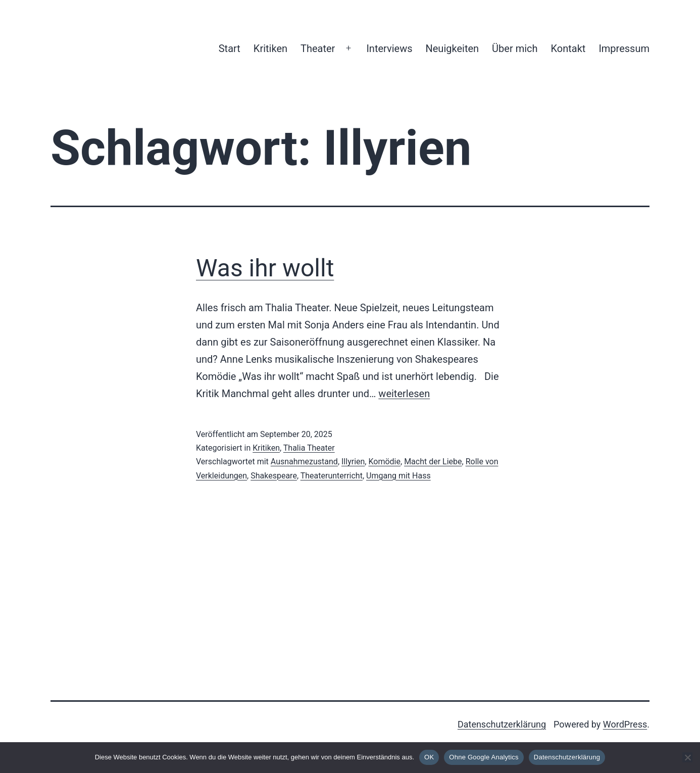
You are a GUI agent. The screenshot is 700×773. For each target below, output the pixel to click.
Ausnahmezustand (304, 462)
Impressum (624, 49)
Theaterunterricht (332, 476)
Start (230, 49)
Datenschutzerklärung (502, 724)
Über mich (515, 49)
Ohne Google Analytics (484, 757)
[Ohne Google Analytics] (687, 757)
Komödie (384, 462)
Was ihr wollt (265, 268)
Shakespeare (274, 476)
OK (429, 757)
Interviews (389, 49)
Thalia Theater (309, 448)
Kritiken (270, 49)
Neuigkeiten (452, 49)
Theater (318, 49)
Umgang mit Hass (398, 476)
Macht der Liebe (433, 462)
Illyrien (353, 462)
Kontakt (568, 49)
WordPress (625, 724)
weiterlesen (404, 394)
